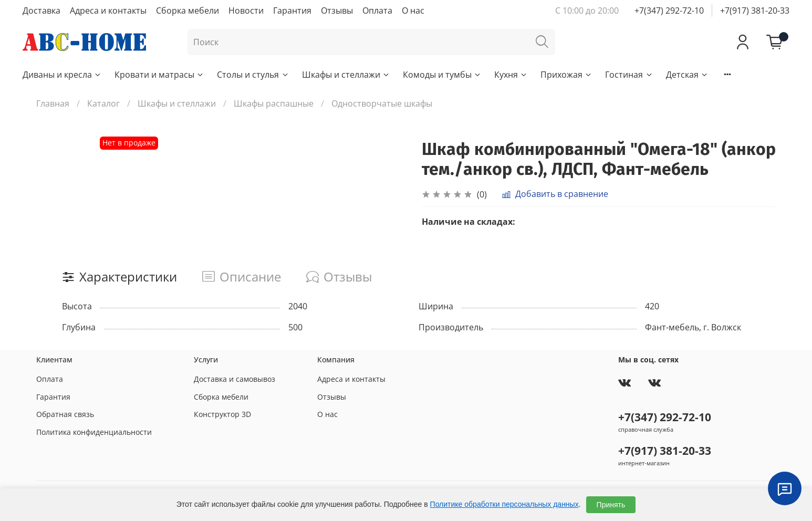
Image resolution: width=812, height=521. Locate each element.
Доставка (41, 11)
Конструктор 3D (222, 414)
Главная (53, 103)
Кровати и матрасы (159, 75)
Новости (246, 11)
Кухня (511, 75)
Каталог (103, 103)
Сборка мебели (188, 11)
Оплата (377, 11)
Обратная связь (65, 414)
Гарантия (292, 11)
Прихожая (566, 75)
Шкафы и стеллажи (346, 75)
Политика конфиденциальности (94, 432)
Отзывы (337, 11)
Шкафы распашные (274, 103)
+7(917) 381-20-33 (755, 11)
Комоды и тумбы (442, 75)
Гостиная (629, 75)
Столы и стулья (253, 75)
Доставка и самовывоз (235, 379)
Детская (687, 75)
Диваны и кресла (62, 75)
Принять (611, 505)
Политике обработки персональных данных (504, 504)
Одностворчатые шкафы (382, 103)
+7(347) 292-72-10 (669, 11)
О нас (413, 11)
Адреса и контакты (108, 11)
